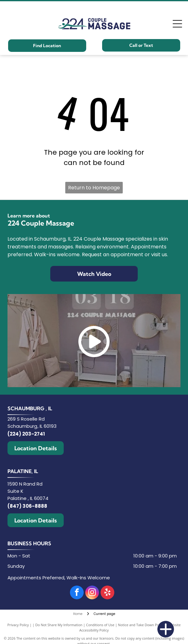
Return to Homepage (94, 188)
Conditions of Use (100, 625)
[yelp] (107, 593)
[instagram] (92, 593)
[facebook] (77, 593)
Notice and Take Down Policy (141, 625)
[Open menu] (177, 24)
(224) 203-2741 (26, 434)
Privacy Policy (18, 625)
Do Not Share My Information (59, 625)
